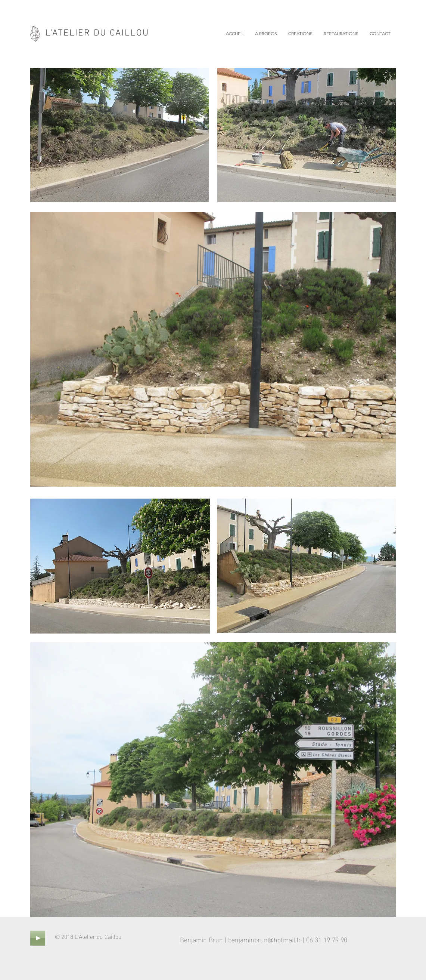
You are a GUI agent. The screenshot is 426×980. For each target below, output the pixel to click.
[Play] (38, 938)
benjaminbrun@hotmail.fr (265, 939)
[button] (300, 34)
